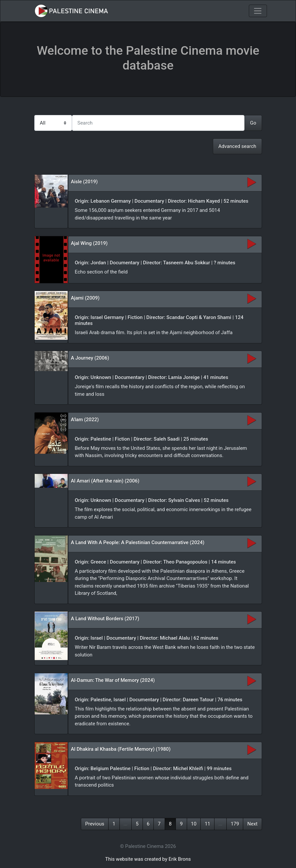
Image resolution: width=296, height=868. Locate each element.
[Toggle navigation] (258, 11)
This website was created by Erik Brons (148, 859)
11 (207, 824)
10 (194, 824)
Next (252, 824)
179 (235, 824)
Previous (95, 824)
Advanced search (237, 146)
